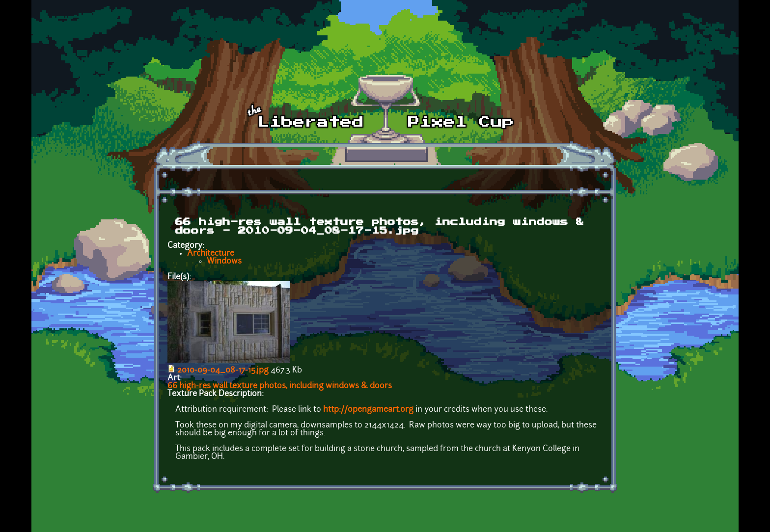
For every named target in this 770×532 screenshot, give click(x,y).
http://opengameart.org (368, 410)
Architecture (211, 254)
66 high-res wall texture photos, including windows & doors (280, 386)
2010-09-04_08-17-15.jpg (223, 371)
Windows (224, 262)
